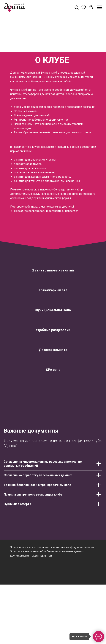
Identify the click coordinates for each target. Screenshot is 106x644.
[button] (77, 7)
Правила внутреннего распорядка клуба (33, 495)
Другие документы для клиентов (31, 556)
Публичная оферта (17, 504)
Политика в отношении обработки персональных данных (47, 551)
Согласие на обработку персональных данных (38, 475)
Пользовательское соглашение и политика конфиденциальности (52, 547)
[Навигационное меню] (100, 7)
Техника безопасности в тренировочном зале (37, 485)
